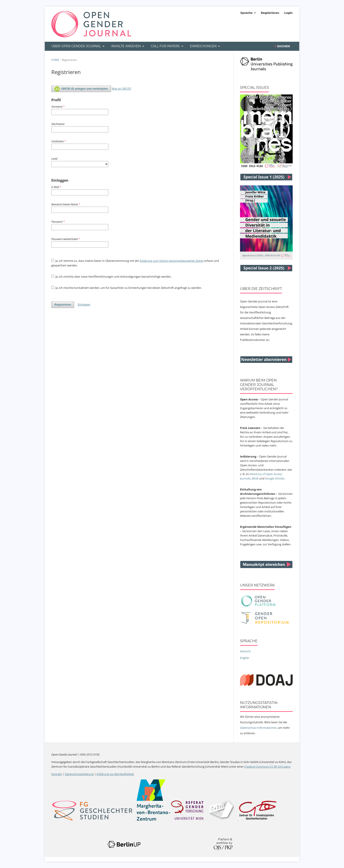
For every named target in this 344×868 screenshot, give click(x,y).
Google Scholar (275, 478)
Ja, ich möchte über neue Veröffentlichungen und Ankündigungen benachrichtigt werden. (111, 277)
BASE (255, 478)
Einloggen (84, 304)
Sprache (247, 13)
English (245, 658)
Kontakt (57, 774)
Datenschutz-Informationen (258, 728)
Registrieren (270, 13)
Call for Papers (166, 46)
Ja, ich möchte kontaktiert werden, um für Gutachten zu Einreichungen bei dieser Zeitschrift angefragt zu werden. (127, 288)
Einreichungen (204, 46)
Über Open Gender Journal (77, 46)
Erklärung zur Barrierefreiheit (115, 774)
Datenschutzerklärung (79, 774)
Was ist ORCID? (122, 89)
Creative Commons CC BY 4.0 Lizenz (267, 767)
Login (288, 13)
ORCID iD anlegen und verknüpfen (81, 89)
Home (55, 60)
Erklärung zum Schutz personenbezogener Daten (172, 261)
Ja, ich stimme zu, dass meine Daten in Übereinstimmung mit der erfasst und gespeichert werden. (135, 263)
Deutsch (245, 651)
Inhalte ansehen (126, 46)
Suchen (282, 46)
